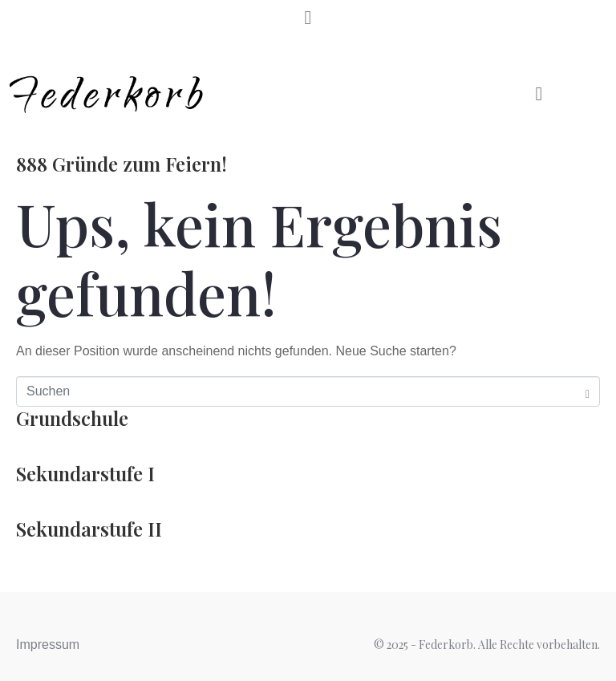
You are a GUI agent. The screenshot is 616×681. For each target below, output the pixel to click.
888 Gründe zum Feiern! (122, 164)
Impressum (48, 645)
